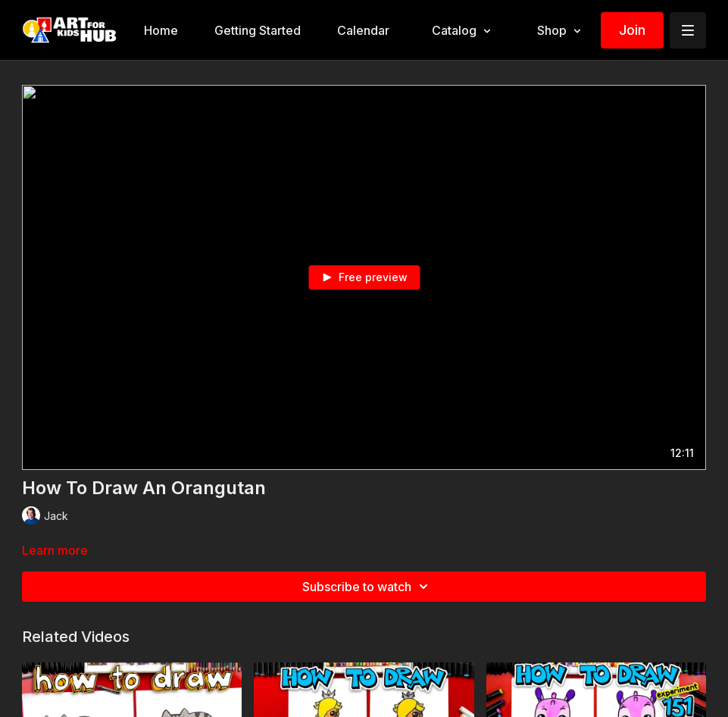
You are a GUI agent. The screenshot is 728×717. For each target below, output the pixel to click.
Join (632, 30)
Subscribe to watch (367, 587)
